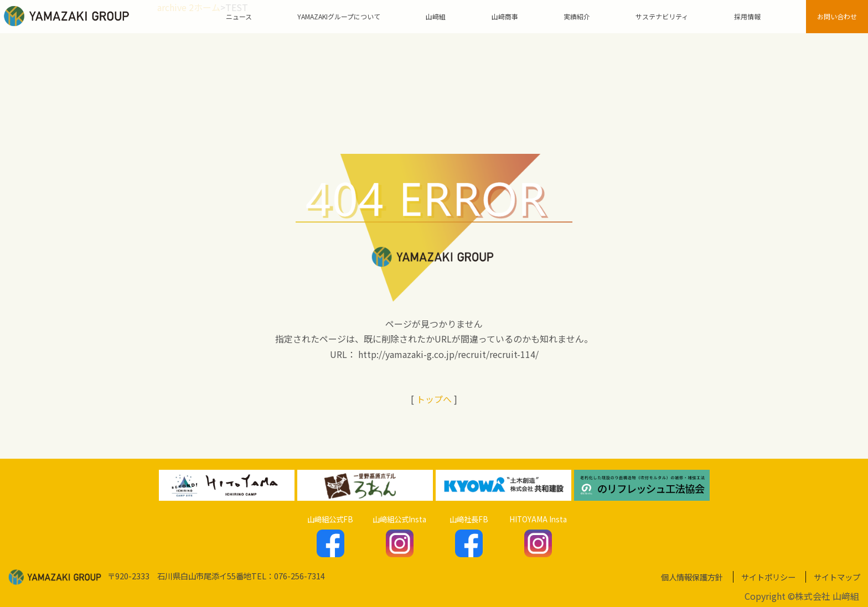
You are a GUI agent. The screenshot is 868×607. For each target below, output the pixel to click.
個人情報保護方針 (692, 577)
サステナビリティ (662, 16)
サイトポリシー (768, 577)
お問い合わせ (837, 16)
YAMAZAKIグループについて (339, 16)
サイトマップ (837, 577)
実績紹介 (577, 16)
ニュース (239, 16)
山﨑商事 (505, 16)
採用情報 (747, 16)
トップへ (434, 399)
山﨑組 (436, 16)
